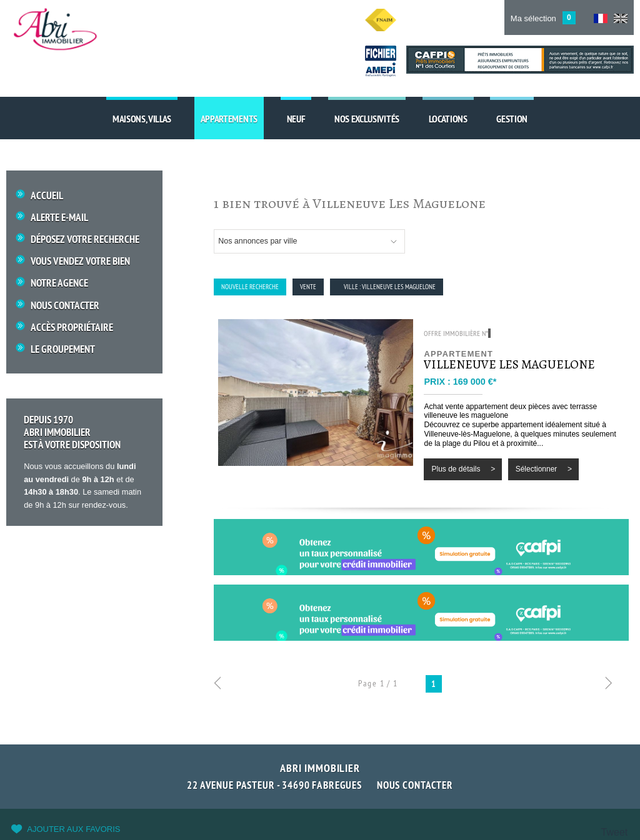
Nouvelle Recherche (250, 287)
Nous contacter (415, 785)
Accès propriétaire (72, 328)
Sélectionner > (544, 469)
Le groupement (63, 349)
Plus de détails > (463, 469)
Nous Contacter (65, 306)
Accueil (47, 196)
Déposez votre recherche (85, 240)
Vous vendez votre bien (80, 261)
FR (601, 18)
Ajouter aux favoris (73, 829)
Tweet (615, 832)
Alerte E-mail (59, 218)
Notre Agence (59, 283)
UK (621, 18)
